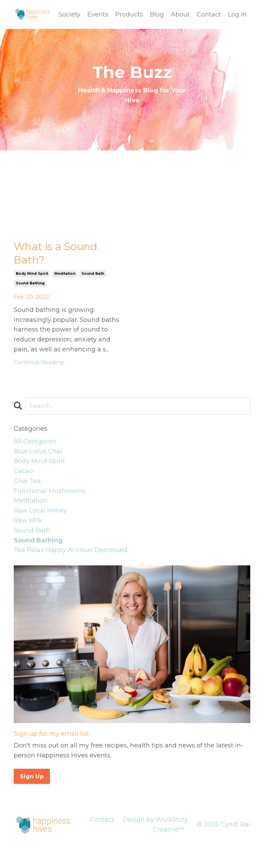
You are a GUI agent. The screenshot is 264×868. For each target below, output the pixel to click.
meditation (65, 274)
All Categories (35, 441)
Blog (157, 14)
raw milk (28, 520)
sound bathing (30, 283)
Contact (209, 14)
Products (129, 14)
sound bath (93, 274)
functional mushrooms (49, 491)
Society (69, 14)
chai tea (27, 481)
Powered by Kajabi (228, 850)
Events (98, 14)
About (180, 14)
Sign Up (32, 776)
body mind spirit (32, 274)
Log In (237, 14)
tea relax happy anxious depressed (71, 550)
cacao (23, 471)
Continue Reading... (40, 362)
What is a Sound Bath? (56, 253)
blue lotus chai (38, 451)
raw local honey (40, 510)
